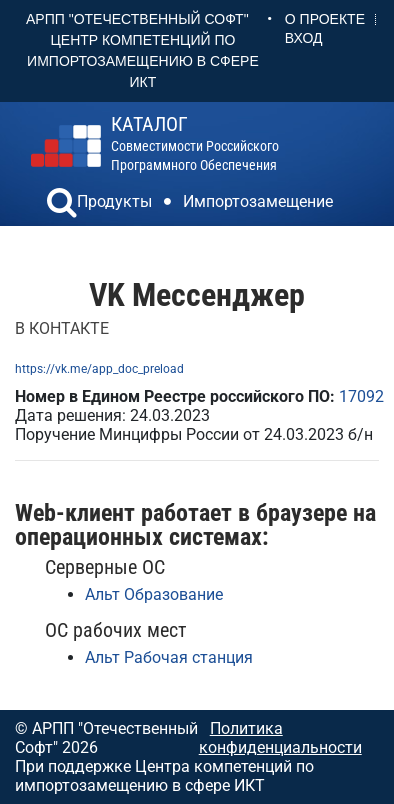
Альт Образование (154, 594)
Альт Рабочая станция (169, 657)
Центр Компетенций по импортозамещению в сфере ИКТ (143, 61)
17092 (361, 396)
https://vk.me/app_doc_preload (99, 369)
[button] (62, 205)
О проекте (325, 19)
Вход (304, 38)
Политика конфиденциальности (280, 738)
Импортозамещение (258, 201)
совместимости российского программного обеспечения (195, 143)
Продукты (114, 201)
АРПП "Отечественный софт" (137, 19)
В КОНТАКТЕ (62, 328)
